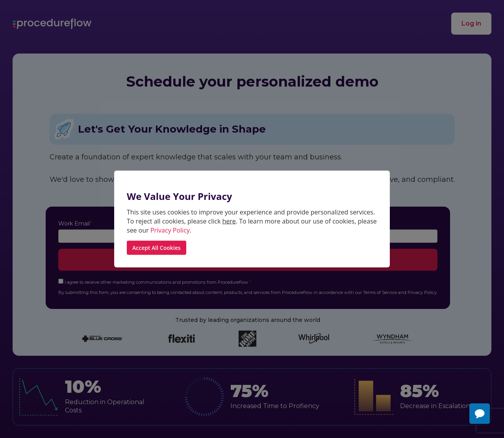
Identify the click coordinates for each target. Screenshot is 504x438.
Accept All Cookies (157, 248)
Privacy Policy (170, 230)
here (229, 221)
